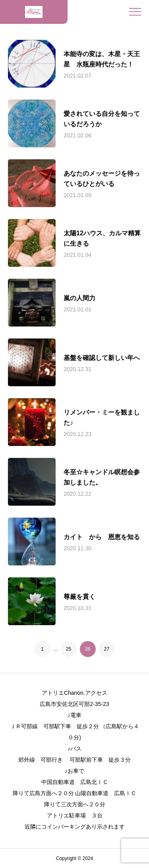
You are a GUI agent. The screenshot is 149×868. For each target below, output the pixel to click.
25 (69, 649)
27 (107, 649)
